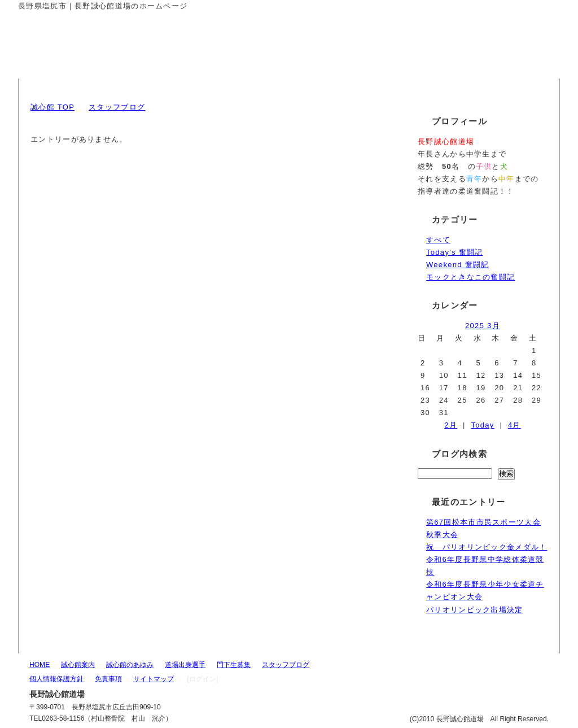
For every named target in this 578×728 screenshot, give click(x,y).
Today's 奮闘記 (455, 252)
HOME (40, 665)
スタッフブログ (117, 107)
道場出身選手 (185, 665)
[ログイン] (202, 679)
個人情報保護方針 (56, 679)
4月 (514, 425)
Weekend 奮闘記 (458, 265)
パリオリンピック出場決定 (475, 610)
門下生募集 (234, 665)
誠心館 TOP (52, 107)
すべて (438, 240)
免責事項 (108, 679)
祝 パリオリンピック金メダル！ (487, 547)
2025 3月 (483, 326)
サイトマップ (154, 679)
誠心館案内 (78, 665)
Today (482, 425)
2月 (451, 425)
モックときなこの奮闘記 (470, 277)
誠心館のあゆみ (130, 665)
